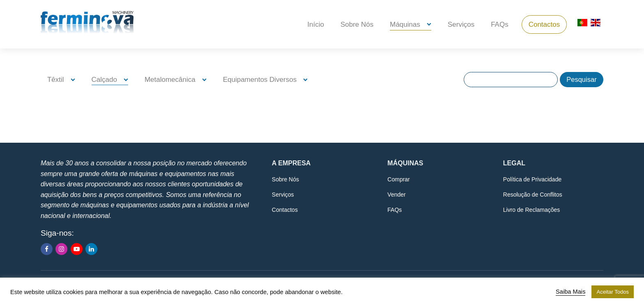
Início (316, 24)
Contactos (544, 24)
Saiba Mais (571, 292)
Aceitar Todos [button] (613, 292)
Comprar (398, 179)
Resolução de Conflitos (533, 195)
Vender (396, 195)
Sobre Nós (357, 24)
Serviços (461, 24)
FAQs (500, 24)
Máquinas (405, 24)
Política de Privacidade (532, 179)
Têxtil (56, 80)
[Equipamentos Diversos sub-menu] (307, 80)
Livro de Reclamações (532, 210)
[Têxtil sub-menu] (75, 80)
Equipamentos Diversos (260, 80)
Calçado (104, 80)
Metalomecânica (170, 80)
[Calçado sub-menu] (128, 80)
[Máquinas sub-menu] (431, 24)
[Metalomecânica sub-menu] (206, 80)
